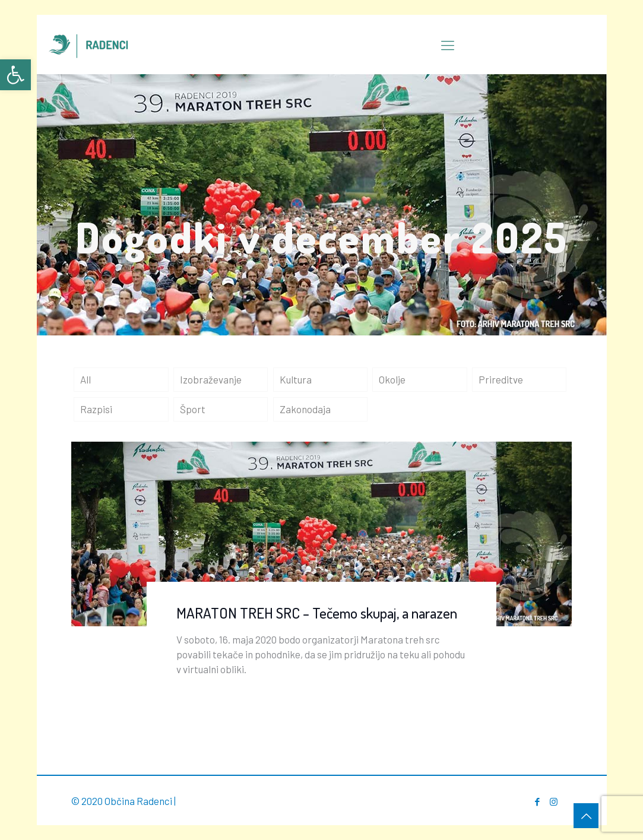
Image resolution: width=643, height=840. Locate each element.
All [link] (85, 379)
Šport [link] (193, 409)
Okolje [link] (392, 379)
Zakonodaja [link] (305, 409)
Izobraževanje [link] (211, 379)
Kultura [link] (296, 379)
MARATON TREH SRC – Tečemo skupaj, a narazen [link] (317, 613)
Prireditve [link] (501, 379)
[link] (15, 75)
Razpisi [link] (96, 409)
